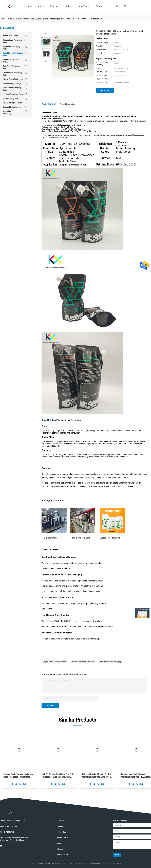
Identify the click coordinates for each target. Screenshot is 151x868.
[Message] (132, 845)
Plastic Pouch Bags (15, 36)
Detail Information (49, 104)
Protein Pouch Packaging (15, 79)
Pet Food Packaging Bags (15, 94)
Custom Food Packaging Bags (15, 74)
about (41, 6)
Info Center (84, 6)
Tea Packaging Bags (15, 99)
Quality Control (63, 838)
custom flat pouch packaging (111, 662)
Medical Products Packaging (15, 112)
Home (29, 6)
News (59, 843)
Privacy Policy (62, 855)
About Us (60, 821)
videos (69, 6)
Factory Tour (61, 832)
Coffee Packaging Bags (15, 83)
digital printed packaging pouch (83, 662)
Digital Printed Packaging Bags (15, 54)
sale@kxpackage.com (9, 826)
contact (100, 6)
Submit (50, 706)
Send (117, 855)
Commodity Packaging (15, 107)
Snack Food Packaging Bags (15, 89)
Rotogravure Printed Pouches (15, 61)
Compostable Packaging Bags (15, 41)
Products (55, 6)
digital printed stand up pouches (55, 662)
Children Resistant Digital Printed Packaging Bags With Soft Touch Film (96, 776)
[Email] (132, 837)
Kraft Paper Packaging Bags (15, 67)
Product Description (67, 104)
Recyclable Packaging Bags (15, 48)
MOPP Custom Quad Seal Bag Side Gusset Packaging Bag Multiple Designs (58, 776)
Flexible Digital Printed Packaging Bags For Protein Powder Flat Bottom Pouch (18, 776)
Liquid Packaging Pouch (15, 103)
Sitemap (60, 849)
